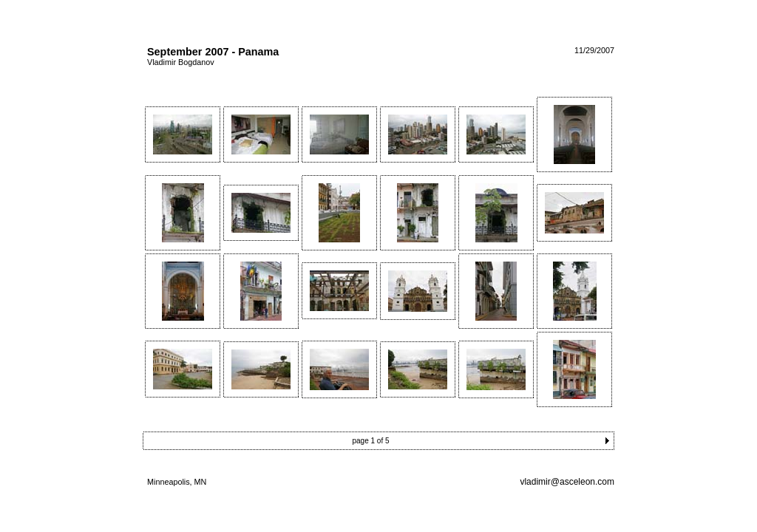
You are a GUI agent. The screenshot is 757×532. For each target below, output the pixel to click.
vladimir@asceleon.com (567, 482)
